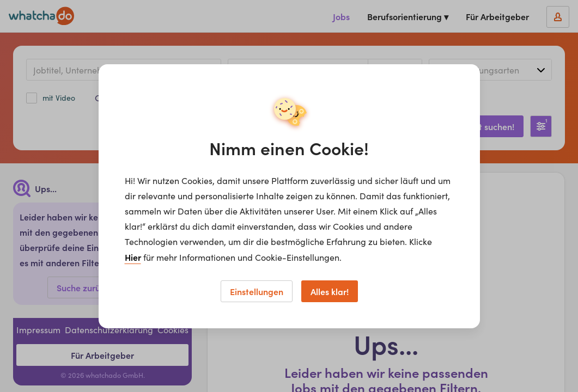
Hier (133, 257)
